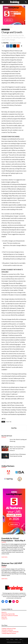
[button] (3, 2)
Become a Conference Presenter (10, 615)
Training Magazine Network (9, 633)
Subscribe (4, 617)
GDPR (21, 639)
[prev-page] (2, 462)
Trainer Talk (9, 422)
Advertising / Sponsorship (8, 614)
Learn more (4, 557)
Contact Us (4, 619)
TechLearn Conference (7, 630)
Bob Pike (6, 43)
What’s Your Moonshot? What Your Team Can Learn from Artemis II (17, 449)
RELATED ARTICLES (7, 436)
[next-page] (5, 462)
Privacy (12, 639)
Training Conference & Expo (9, 628)
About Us (4, 612)
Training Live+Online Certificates (10, 632)
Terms (8, 639)
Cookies (16, 639)
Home (3, 27)
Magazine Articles (9, 27)
